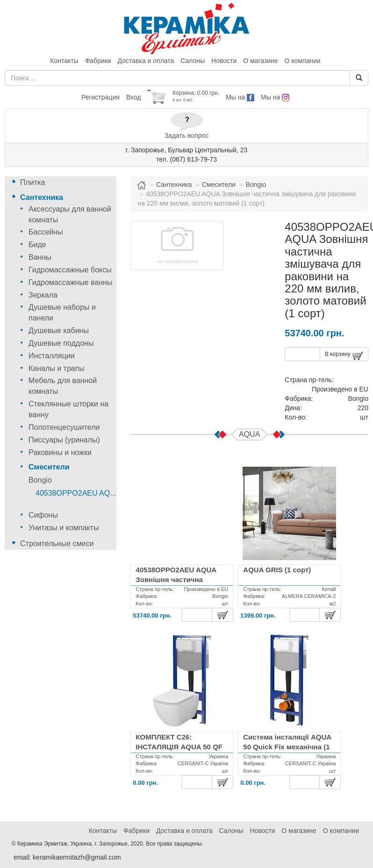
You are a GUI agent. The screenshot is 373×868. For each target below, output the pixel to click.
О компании (302, 61)
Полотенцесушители (64, 427)
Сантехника (42, 197)
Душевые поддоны (61, 343)
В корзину (344, 356)
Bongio (40, 480)
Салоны (193, 61)
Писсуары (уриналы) (64, 440)
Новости (224, 61)
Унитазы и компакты (64, 528)
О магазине (260, 61)
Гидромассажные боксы (70, 270)
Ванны (40, 257)
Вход (134, 97)
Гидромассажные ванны (70, 282)
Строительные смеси (57, 544)
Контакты (64, 61)
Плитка (32, 182)
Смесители (49, 467)
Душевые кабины (59, 331)
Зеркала (43, 295)
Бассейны (46, 232)
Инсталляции (52, 356)
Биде (37, 245)
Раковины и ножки (60, 452)
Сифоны (43, 515)
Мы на (240, 97)
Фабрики (98, 61)
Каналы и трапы (57, 368)
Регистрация (100, 97)
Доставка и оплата (146, 61)
